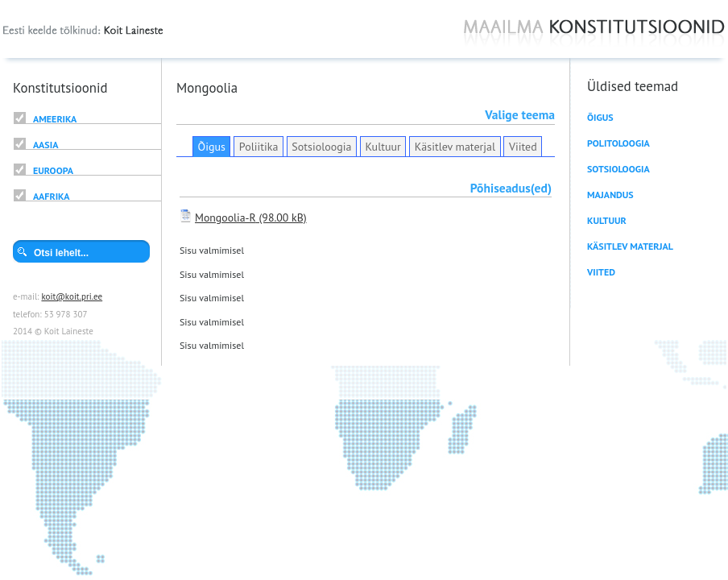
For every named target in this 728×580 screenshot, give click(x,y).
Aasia (45, 145)
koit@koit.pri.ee (72, 296)
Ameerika (55, 119)
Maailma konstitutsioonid (594, 33)
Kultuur (383, 147)
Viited (523, 147)
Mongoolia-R (225, 217)
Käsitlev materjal (455, 147)
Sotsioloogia (321, 147)
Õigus (212, 147)
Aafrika (51, 196)
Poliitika (259, 147)
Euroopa (53, 170)
